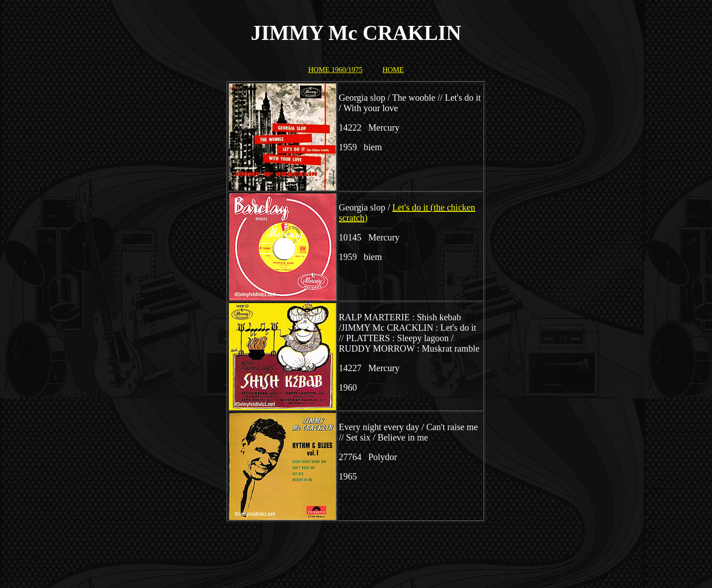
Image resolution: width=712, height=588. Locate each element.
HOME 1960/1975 (336, 70)
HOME (393, 70)
